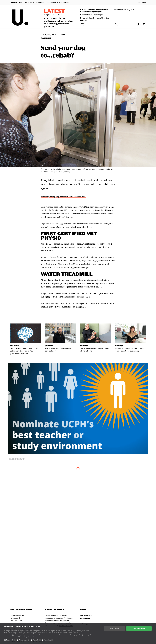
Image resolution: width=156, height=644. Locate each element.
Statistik (37, 640)
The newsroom (86, 615)
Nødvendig (11, 640)
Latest (54, 11)
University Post (16, 2)
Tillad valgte (114, 628)
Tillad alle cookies (139, 628)
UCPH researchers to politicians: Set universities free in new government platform (59, 22)
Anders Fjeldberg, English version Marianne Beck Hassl (63, 197)
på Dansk (142, 2)
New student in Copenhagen (92, 15)
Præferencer (24, 640)
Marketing (49, 640)
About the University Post (124, 10)
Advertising (85, 618)
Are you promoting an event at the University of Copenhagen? (94, 10)
